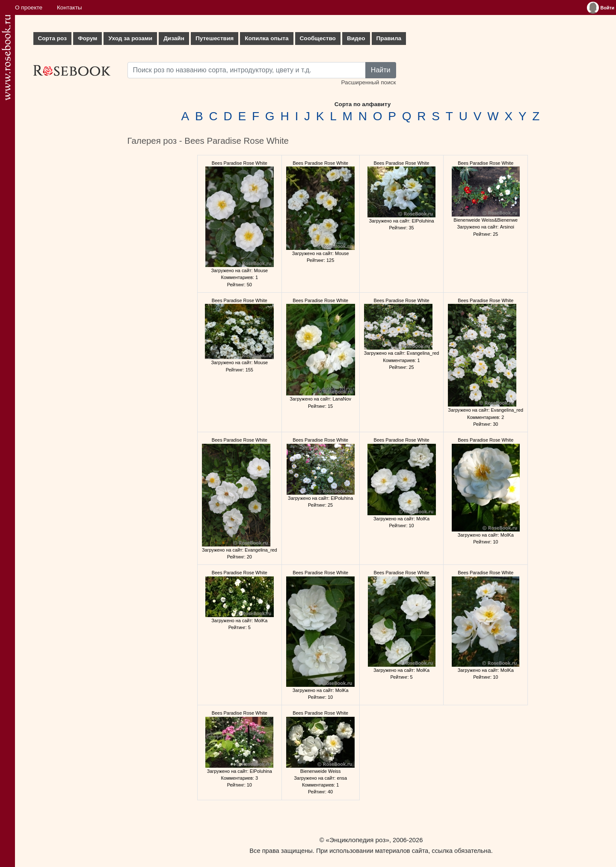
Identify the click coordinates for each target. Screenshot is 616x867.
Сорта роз (52, 38)
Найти (381, 70)
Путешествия (215, 38)
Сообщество (318, 38)
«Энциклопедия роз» (358, 840)
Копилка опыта (267, 38)
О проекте (29, 7)
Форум (87, 38)
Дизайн (174, 38)
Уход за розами (130, 38)
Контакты (70, 7)
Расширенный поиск (368, 82)
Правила (389, 38)
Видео (356, 38)
